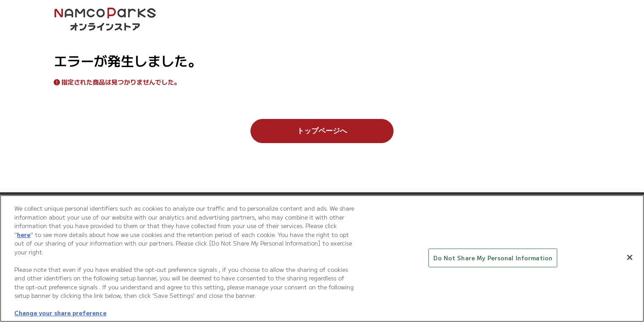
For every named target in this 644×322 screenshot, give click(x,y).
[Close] (630, 258)
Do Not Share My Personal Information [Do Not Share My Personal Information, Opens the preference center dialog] (493, 259)
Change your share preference (60, 314)
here (24, 235)
